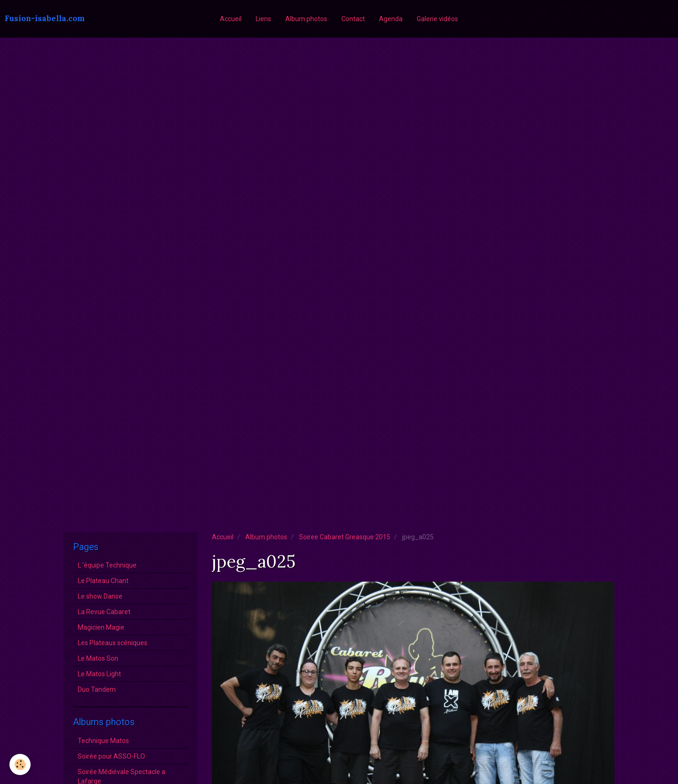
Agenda (391, 19)
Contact (353, 19)
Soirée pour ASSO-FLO (111, 756)
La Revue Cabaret (104, 612)
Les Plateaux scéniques (113, 643)
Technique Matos (103, 741)
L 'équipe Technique (107, 565)
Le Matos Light (99, 674)
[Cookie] (20, 764)
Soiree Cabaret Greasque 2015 (345, 537)
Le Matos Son (98, 658)
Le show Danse (100, 596)
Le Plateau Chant (103, 581)
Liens (263, 19)
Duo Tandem (97, 689)
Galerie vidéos (437, 19)
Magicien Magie (101, 627)
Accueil (231, 19)
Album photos (306, 19)
